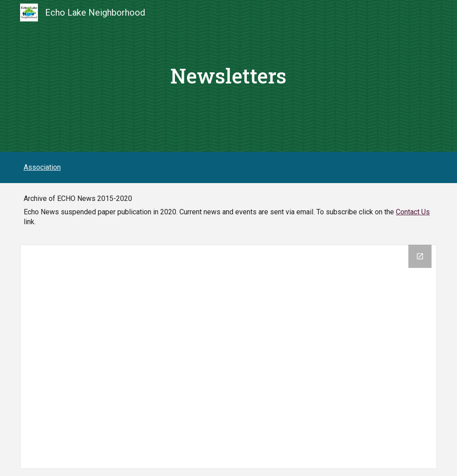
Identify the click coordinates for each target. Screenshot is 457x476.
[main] (229, 76)
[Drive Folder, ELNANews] (228, 357)
